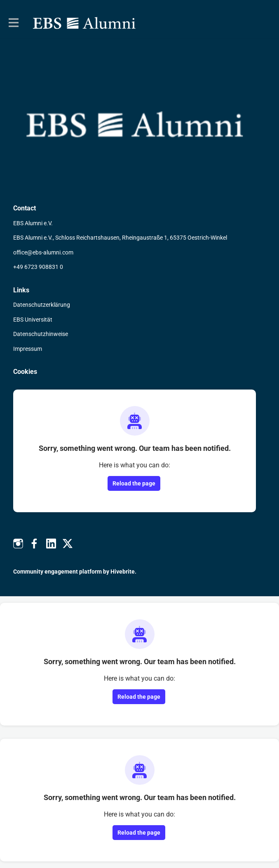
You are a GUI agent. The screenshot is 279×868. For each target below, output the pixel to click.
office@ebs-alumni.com (43, 252)
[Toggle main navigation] (13, 23)
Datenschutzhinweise (41, 334)
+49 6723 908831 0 (38, 267)
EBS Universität (33, 320)
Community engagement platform (57, 572)
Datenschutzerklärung (42, 305)
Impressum (28, 349)
